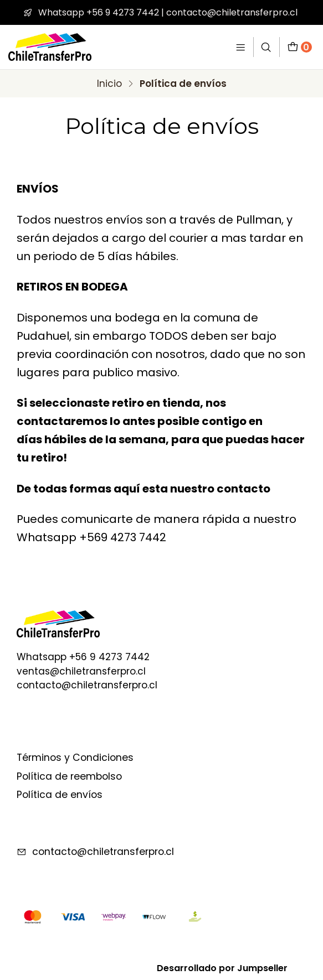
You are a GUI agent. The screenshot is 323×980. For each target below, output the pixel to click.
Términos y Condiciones (75, 758)
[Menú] (241, 47)
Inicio (109, 84)
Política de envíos (60, 795)
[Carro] (300, 47)
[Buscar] (266, 47)
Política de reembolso (69, 776)
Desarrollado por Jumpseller (222, 968)
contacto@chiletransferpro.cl (95, 852)
